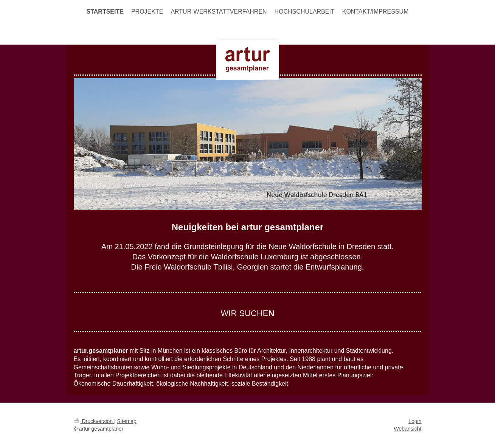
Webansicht (408, 429)
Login (415, 421)
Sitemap (127, 421)
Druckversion (94, 421)
